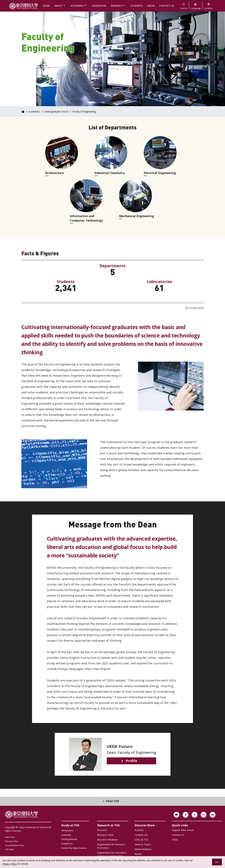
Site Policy (10, 837)
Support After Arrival (183, 830)
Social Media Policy (14, 845)
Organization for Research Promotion (111, 846)
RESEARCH (117, 6)
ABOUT (58, 6)
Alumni (138, 854)
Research (102, 830)
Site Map (9, 849)
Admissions (67, 830)
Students (139, 830)
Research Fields (105, 835)
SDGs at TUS (141, 840)
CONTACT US (167, 6)
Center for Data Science (74, 848)
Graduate (66, 835)
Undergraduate (69, 839)
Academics (34, 112)
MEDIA (151, 6)
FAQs (175, 840)
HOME (46, 6)
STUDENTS (137, 6)
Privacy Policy (12, 841)
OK (217, 862)
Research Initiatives (107, 840)
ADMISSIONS (99, 6)
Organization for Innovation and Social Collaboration (112, 854)
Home (23, 112)
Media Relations (143, 849)
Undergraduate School (56, 112)
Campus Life (141, 835)
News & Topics (143, 844)
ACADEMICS (77, 6)
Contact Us (178, 835)
